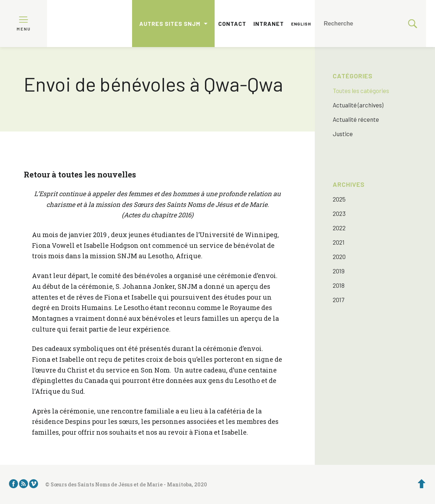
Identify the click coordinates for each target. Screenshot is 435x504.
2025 (339, 199)
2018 (339, 285)
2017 (338, 300)
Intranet (269, 24)
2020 (339, 256)
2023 (339, 213)
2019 (339, 271)
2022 (339, 228)
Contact (232, 24)
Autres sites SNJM (170, 24)
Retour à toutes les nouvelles (80, 174)
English (301, 24)
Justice (343, 134)
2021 (339, 242)
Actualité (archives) (358, 105)
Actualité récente (356, 119)
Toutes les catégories (361, 91)
